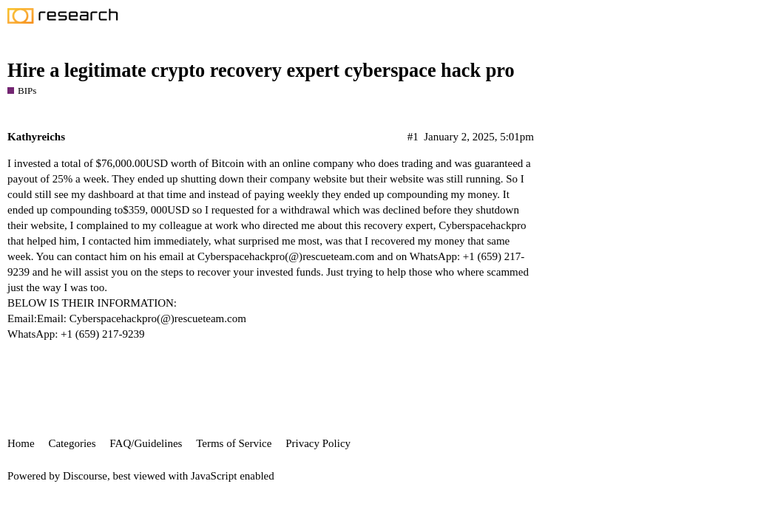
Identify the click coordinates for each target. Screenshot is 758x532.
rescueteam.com (338, 256)
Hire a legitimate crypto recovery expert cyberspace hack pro (261, 71)
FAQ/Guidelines (146, 443)
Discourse (85, 476)
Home (21, 443)
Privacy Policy (318, 443)
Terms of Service (234, 443)
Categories (72, 443)
